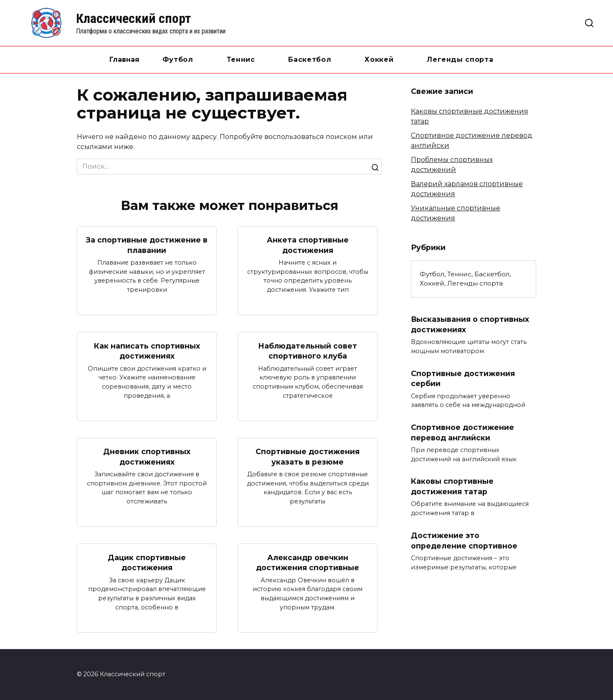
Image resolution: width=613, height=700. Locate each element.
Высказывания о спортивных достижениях (470, 324)
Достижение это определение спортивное (464, 541)
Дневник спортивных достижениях (147, 457)
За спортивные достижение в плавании (147, 245)
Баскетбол (310, 59)
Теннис (241, 59)
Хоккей (379, 59)
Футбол (178, 59)
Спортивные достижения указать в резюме (308, 457)
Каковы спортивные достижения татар (452, 486)
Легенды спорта (460, 59)
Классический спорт (133, 18)
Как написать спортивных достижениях (147, 351)
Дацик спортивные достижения (147, 563)
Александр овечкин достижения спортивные (308, 563)
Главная (124, 59)
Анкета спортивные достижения (308, 245)
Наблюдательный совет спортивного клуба (308, 351)
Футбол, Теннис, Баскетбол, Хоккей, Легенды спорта (465, 279)
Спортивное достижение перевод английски (462, 432)
